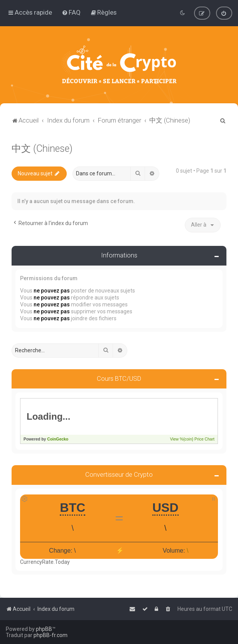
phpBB (44, 629)
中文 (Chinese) (42, 148)
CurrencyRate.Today (45, 562)
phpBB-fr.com (51, 635)
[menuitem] (71, 12)
